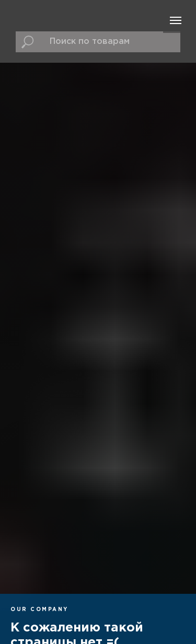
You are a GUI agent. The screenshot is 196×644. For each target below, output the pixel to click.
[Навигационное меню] (176, 20)
